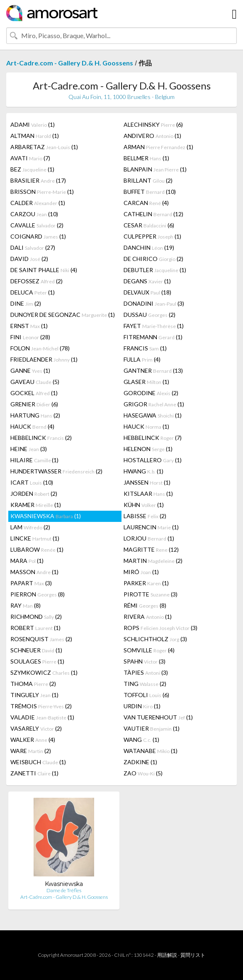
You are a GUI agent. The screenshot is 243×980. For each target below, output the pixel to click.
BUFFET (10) (150, 192)
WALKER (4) (33, 740)
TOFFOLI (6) (146, 695)
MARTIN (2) (153, 561)
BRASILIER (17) (38, 180)
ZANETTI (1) (34, 773)
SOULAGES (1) (37, 661)
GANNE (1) (30, 371)
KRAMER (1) (36, 505)
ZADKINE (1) (140, 762)
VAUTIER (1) (152, 728)
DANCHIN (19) (149, 247)
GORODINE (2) (151, 393)
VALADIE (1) (42, 717)
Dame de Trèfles (64, 890)
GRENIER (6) (34, 404)
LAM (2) (30, 527)
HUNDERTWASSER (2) (56, 471)
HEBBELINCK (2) (41, 438)
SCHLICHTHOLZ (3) (155, 639)
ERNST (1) (29, 326)
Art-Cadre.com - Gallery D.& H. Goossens (70, 63)
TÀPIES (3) (146, 672)
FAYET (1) (154, 326)
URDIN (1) (142, 706)
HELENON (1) (148, 449)
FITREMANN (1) (153, 337)
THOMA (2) (33, 684)
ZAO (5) (143, 773)
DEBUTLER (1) (155, 270)
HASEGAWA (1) (153, 415)
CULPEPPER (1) (152, 236)
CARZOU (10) (34, 214)
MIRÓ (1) (141, 572)
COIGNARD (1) (38, 236)
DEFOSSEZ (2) (36, 281)
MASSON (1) (34, 572)
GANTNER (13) (153, 371)
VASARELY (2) (36, 728)
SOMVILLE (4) (149, 650)
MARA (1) (27, 561)
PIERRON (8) (38, 594)
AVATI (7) (30, 158)
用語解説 (167, 955)
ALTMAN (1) (35, 136)
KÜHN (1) (144, 505)
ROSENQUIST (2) (41, 639)
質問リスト (193, 955)
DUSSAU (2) (149, 315)
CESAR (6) (149, 225)
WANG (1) (141, 740)
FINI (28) (30, 337)
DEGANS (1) (147, 281)
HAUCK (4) (32, 426)
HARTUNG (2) (35, 415)
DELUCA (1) (33, 292)
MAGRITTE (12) (151, 549)
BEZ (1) (32, 169)
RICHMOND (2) (36, 617)
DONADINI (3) (154, 303)
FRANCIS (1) (145, 348)
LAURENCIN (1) (151, 527)
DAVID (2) (29, 259)
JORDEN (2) (34, 494)
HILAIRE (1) (34, 460)
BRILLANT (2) (148, 180)
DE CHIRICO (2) (153, 259)
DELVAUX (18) (147, 292)
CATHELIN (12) (153, 214)
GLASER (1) (146, 382)
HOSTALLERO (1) (153, 460)
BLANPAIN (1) (155, 169)
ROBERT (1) (35, 628)
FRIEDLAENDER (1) (44, 359)
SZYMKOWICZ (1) (44, 672)
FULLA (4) (142, 359)
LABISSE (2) (145, 516)
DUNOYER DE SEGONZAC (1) (63, 315)
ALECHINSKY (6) (153, 124)
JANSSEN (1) (147, 482)
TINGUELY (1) (34, 695)
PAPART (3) (31, 583)
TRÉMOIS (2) (41, 706)
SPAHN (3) (145, 661)
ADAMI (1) (33, 124)
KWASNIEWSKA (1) (46, 516)
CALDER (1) (38, 203)
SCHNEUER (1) (36, 650)
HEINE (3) (29, 449)
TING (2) (145, 684)
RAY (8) (26, 605)
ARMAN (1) (158, 147)
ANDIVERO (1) (152, 136)
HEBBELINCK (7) (153, 438)
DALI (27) (33, 247)
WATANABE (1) (151, 751)
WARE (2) (31, 751)
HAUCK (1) (146, 426)
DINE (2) (26, 303)
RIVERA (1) (148, 617)
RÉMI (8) (145, 605)
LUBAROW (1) (37, 549)
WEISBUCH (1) (38, 762)
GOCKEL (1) (34, 393)
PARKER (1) (146, 583)
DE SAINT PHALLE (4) (44, 270)
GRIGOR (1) (154, 404)
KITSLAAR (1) (148, 494)
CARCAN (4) (146, 203)
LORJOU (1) (149, 538)
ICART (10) (32, 482)
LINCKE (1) (35, 538)
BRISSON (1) (42, 192)
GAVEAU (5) (35, 382)
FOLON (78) (40, 348)
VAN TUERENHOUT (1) (158, 717)
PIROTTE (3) (151, 594)
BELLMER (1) (146, 158)
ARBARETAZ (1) (44, 147)
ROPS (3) (160, 628)
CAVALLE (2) (37, 225)
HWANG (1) (143, 471)
